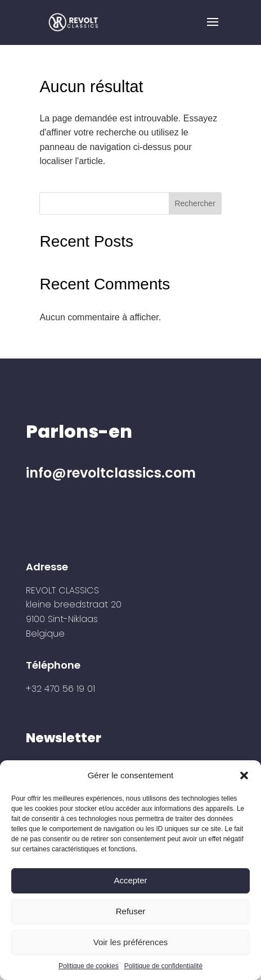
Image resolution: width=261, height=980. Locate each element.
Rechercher (195, 203)
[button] (244, 775)
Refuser (131, 911)
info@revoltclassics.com (111, 473)
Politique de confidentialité (163, 966)
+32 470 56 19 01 (60, 689)
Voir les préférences (131, 942)
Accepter (130, 880)
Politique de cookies (89, 966)
